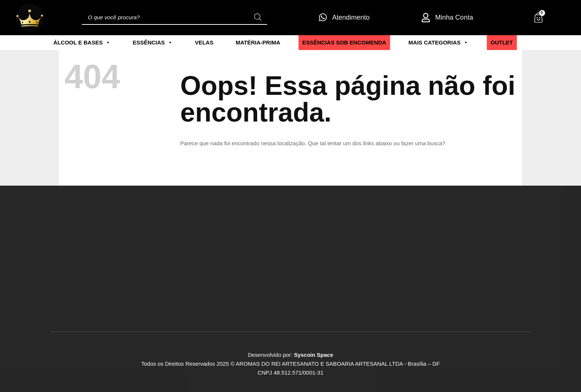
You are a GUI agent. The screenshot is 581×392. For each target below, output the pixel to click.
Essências (153, 43)
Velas (204, 42)
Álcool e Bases (82, 43)
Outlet (502, 42)
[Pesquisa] (258, 17)
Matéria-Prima (258, 42)
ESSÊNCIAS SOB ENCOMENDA (344, 42)
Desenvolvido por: (290, 355)
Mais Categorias (438, 43)
